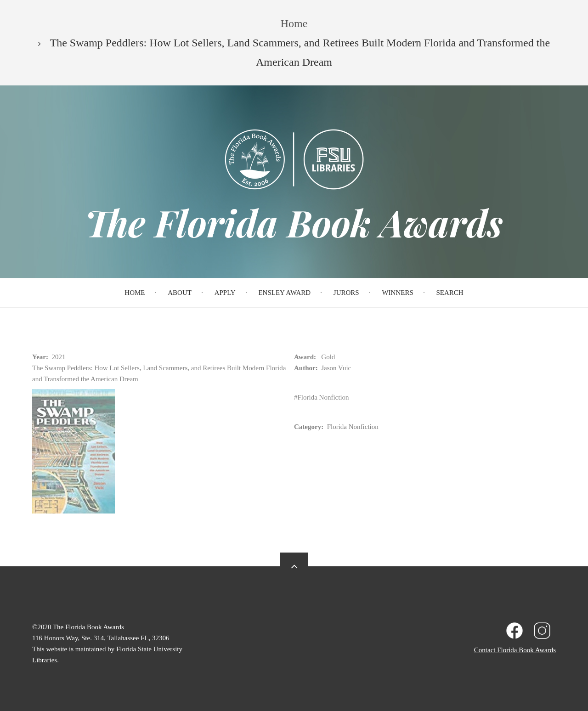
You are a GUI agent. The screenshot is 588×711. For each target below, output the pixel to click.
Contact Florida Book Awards (515, 650)
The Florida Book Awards (294, 222)
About (180, 293)
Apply (225, 293)
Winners (397, 293)
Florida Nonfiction (323, 397)
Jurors (346, 293)
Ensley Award (284, 293)
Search (450, 293)
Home (135, 293)
